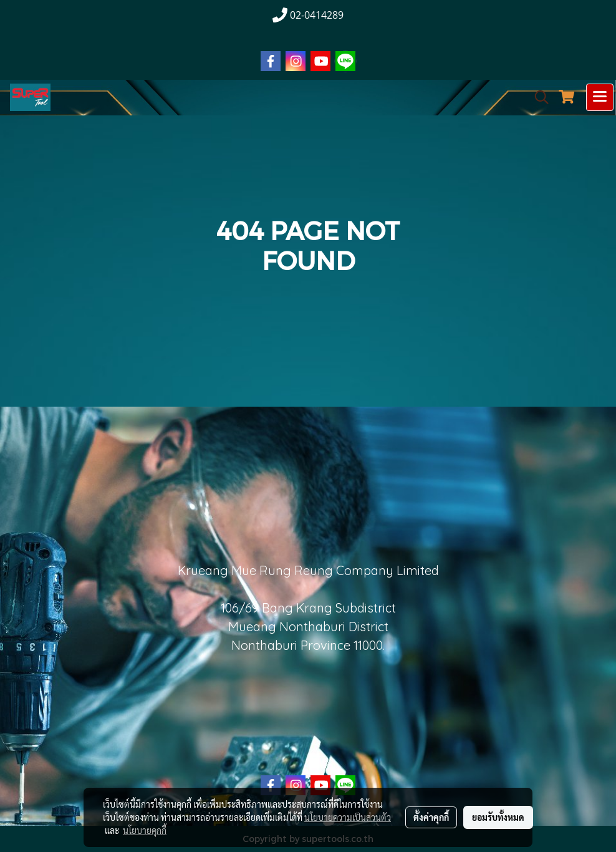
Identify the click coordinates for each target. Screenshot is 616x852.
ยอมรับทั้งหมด (498, 817)
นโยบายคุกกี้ (145, 830)
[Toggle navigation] (600, 97)
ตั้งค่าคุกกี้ (431, 817)
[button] (537, 97)
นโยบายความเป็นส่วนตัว (348, 817)
